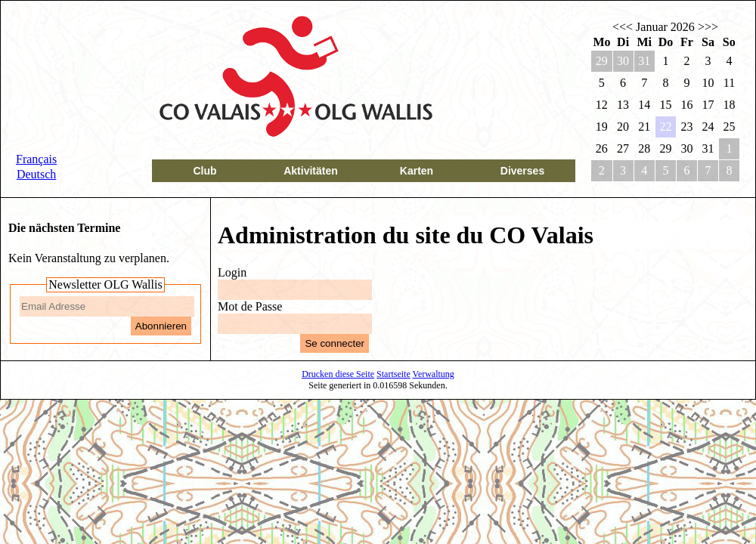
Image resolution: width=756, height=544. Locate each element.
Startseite (393, 374)
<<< (623, 27)
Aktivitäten (311, 171)
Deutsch (36, 174)
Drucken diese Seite (338, 374)
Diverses (522, 171)
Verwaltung (434, 374)
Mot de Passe (250, 306)
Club (204, 171)
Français (36, 159)
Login (232, 272)
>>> (708, 27)
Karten (417, 171)
